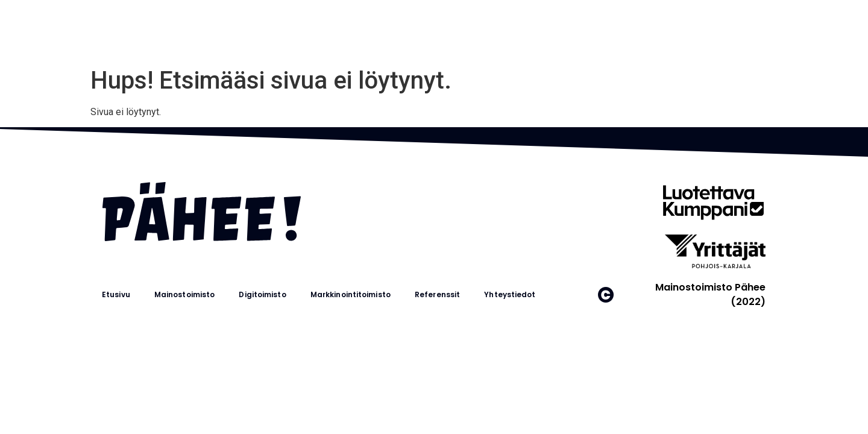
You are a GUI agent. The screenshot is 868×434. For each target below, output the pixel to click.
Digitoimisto (262, 294)
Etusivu (116, 294)
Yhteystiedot (510, 294)
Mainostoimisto (184, 294)
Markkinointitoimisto (351, 294)
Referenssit (437, 294)
